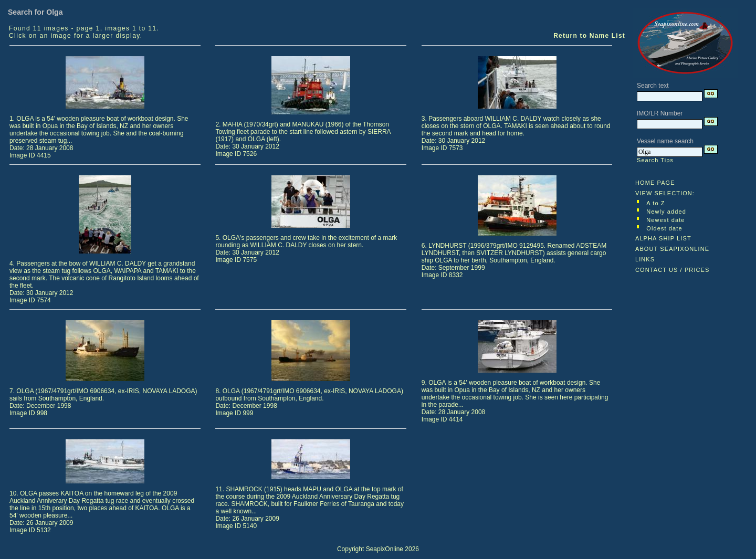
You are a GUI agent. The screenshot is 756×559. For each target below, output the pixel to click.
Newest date (665, 220)
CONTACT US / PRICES (673, 270)
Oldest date (664, 228)
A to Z (655, 203)
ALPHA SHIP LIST (663, 238)
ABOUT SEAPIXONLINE (672, 249)
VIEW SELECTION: (665, 193)
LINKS (645, 259)
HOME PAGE (655, 183)
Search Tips (655, 160)
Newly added (666, 212)
